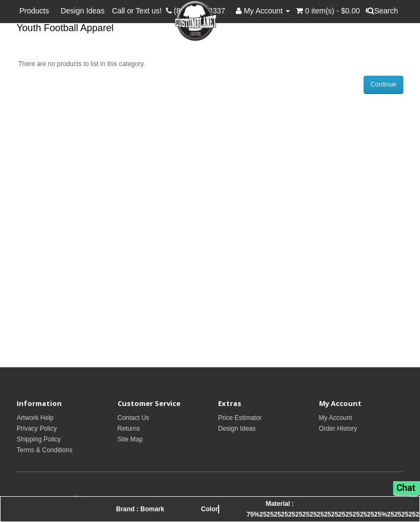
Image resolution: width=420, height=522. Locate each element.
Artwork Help (35, 418)
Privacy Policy (37, 429)
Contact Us (133, 418)
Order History (338, 429)
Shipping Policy (39, 439)
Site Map (130, 439)
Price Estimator (240, 418)
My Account (336, 418)
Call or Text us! (139, 11)
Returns (129, 429)
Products (36, 11)
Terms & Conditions (45, 450)
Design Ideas (83, 11)
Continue (383, 84)
